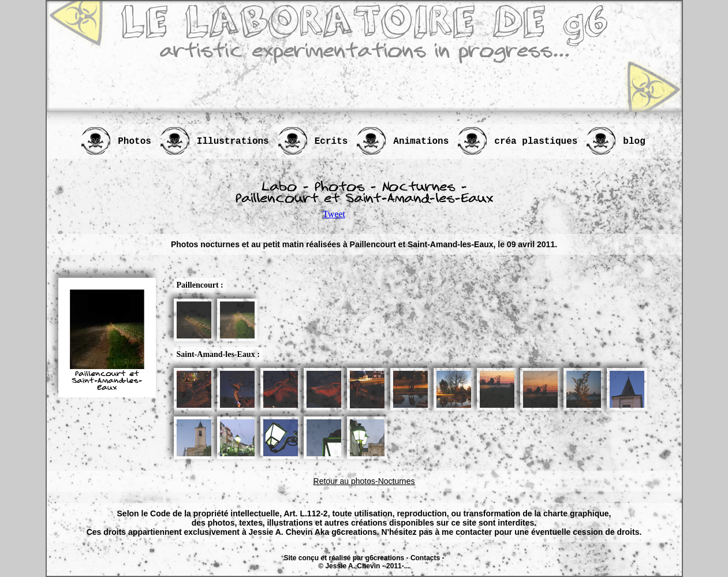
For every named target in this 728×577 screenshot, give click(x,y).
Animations (421, 142)
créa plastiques (536, 142)
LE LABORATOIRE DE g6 (364, 23)
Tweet (334, 214)
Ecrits (331, 142)
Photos (135, 142)
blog (634, 142)
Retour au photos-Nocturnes (364, 481)
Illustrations (233, 142)
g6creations (385, 558)
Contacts (425, 558)
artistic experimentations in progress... (364, 52)
